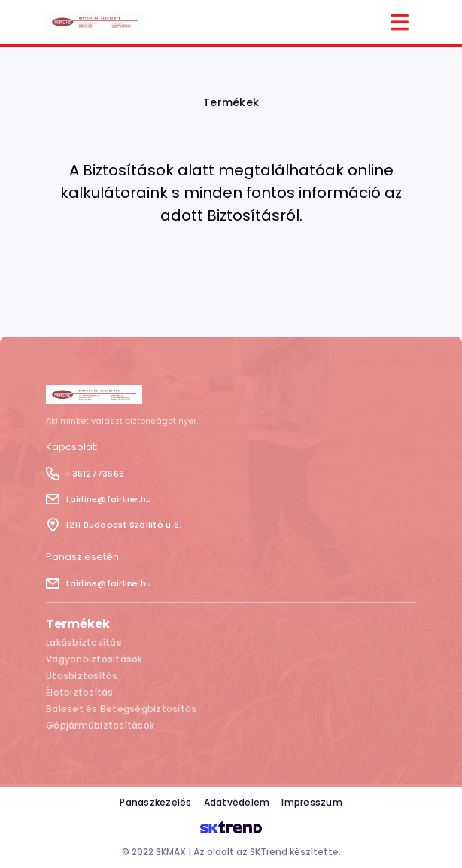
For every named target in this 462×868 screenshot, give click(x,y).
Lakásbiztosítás (84, 643)
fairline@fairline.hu (99, 499)
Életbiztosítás (80, 692)
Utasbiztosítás (82, 676)
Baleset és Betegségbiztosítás (121, 709)
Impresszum (312, 802)
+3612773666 (85, 474)
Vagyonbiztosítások (94, 659)
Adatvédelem (237, 802)
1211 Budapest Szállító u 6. (114, 525)
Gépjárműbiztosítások (100, 725)
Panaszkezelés (155, 802)
